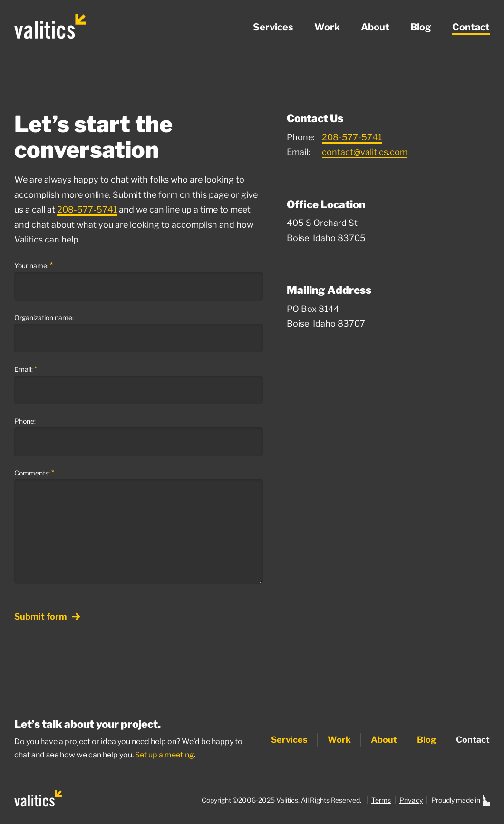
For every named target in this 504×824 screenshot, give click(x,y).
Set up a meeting (165, 755)
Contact (471, 27)
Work (327, 27)
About (375, 27)
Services (273, 27)
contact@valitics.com (365, 152)
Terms (381, 800)
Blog (421, 27)
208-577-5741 (87, 209)
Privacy (411, 800)
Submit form (47, 617)
